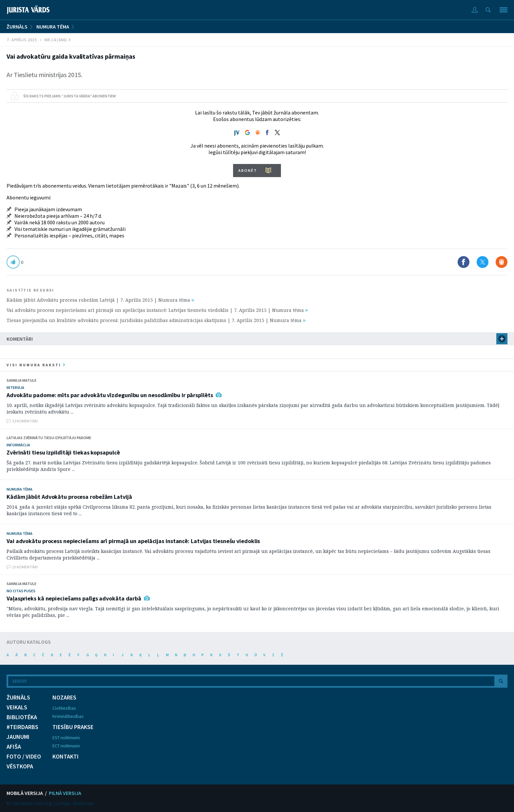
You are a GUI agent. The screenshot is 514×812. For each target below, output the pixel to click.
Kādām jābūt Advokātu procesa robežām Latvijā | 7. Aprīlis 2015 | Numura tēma (100, 300)
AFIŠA (14, 747)
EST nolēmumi (66, 738)
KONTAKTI (66, 757)
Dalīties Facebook (464, 262)
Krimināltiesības (68, 716)
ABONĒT (248, 170)
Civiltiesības (64, 708)
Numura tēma (53, 27)
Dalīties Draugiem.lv (502, 262)
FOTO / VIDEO (24, 757)
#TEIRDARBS (22, 727)
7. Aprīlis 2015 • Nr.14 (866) (39, 40)
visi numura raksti (36, 365)
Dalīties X (483, 262)
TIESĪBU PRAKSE (73, 727)
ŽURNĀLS (17, 27)
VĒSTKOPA (20, 766)
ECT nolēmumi (66, 746)
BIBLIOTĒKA (22, 717)
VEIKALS (17, 707)
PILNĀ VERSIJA (65, 793)
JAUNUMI (18, 737)
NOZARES (64, 698)
